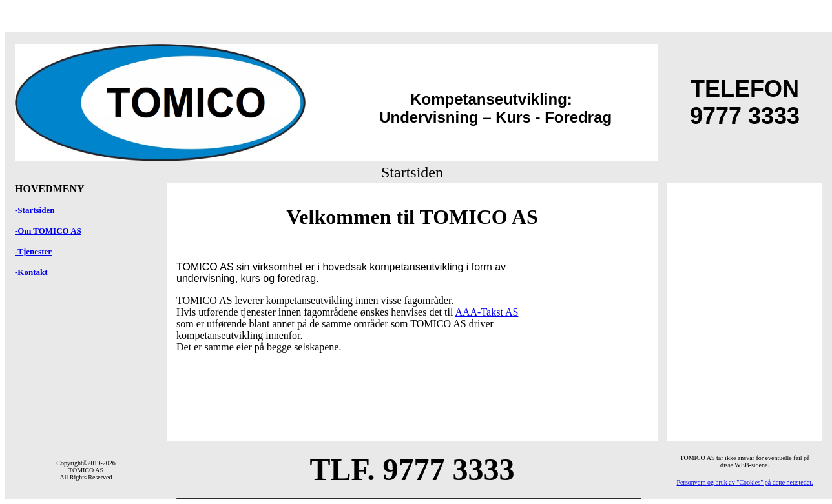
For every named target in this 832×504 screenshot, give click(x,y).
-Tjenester (33, 251)
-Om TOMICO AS (48, 231)
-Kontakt (31, 272)
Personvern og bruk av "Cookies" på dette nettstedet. (745, 482)
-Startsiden (35, 210)
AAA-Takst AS (486, 312)
